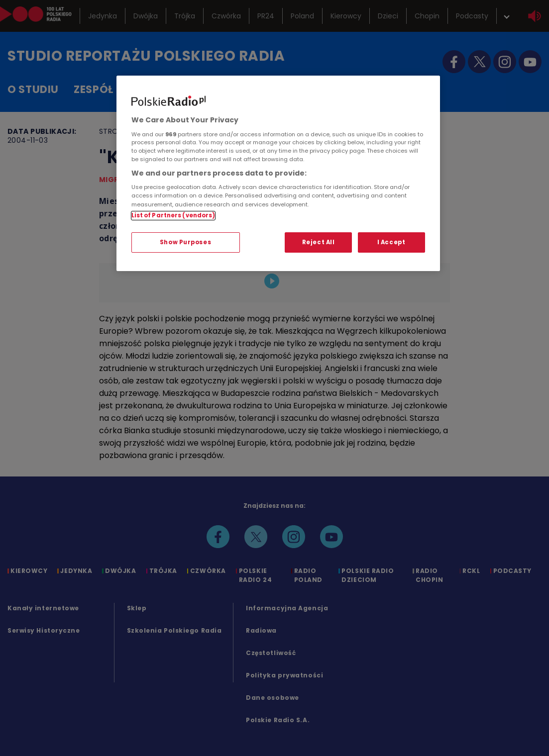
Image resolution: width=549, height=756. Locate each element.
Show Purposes (185, 242)
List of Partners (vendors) (173, 215)
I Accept (391, 242)
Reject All (319, 242)
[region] (278, 173)
